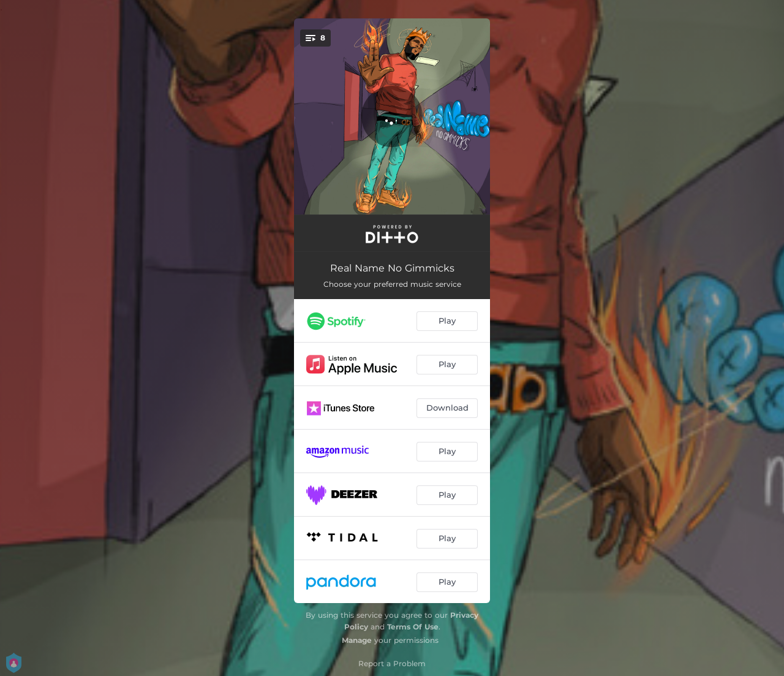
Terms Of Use (413, 627)
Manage (357, 640)
